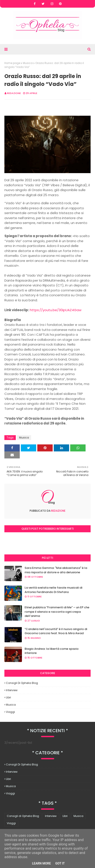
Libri (8, 697)
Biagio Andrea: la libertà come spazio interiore (52, 651)
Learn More (41, 863)
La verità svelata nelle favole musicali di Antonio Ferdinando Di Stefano (53, 590)
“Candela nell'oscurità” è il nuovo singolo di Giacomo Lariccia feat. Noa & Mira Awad (56, 631)
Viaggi (10, 712)
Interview (12, 690)
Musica (28, 63)
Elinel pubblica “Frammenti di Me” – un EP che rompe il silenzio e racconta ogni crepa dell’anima (57, 612)
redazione (14, 93)
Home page (12, 63)
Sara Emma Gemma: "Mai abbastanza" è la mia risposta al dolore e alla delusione (56, 570)
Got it (60, 863)
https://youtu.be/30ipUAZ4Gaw (56, 310)
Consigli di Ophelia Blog (22, 683)
